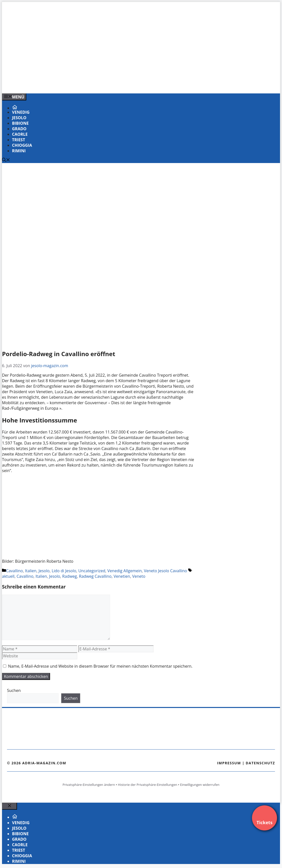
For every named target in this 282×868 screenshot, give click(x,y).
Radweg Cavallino (95, 576)
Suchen (14, 690)
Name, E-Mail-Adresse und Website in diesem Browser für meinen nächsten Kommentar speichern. (100, 666)
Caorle (20, 134)
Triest (19, 140)
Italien (31, 571)
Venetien (122, 576)
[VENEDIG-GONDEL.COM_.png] (103, 84)
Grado (19, 129)
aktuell (8, 576)
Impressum (229, 763)
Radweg (70, 576)
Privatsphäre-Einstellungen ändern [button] (89, 785)
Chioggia (22, 145)
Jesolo (19, 118)
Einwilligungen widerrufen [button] (200, 785)
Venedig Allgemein (125, 571)
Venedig (21, 112)
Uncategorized (92, 571)
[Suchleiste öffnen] (6, 160)
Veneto (139, 576)
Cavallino (14, 571)
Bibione (20, 123)
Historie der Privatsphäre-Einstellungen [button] (148, 785)
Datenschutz (260, 763)
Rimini (19, 151)
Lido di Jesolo (64, 571)
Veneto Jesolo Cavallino (166, 571)
